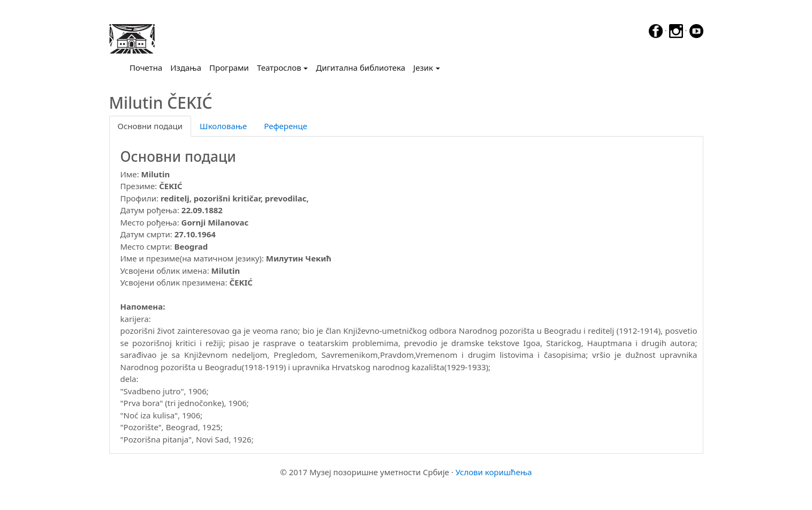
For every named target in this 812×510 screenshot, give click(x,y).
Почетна (148, 67)
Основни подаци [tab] (150, 126)
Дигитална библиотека (361, 67)
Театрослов (279, 67)
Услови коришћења (494, 472)
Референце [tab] (286, 126)
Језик (423, 67)
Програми (229, 67)
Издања (186, 67)
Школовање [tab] (223, 126)
